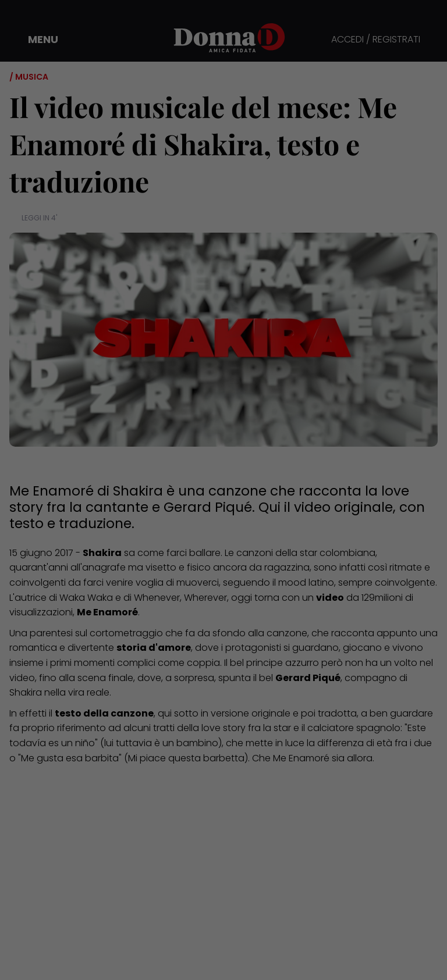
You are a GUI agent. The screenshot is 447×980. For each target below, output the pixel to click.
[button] (35, 40)
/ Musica (29, 77)
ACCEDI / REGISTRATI (376, 40)
